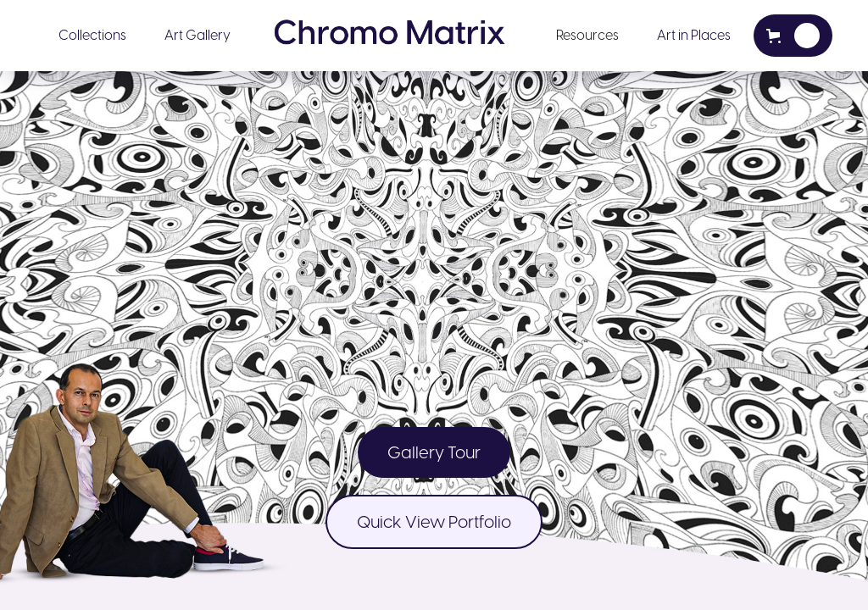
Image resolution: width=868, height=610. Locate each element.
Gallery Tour (434, 452)
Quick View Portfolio (434, 522)
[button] (92, 36)
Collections (92, 35)
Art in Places (694, 35)
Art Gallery (198, 35)
